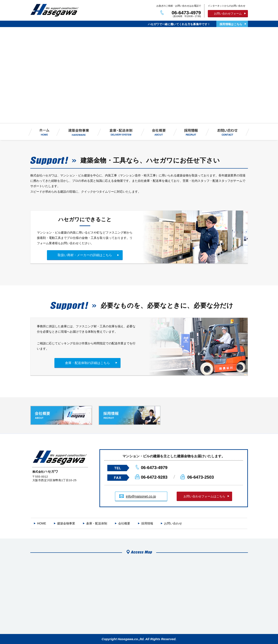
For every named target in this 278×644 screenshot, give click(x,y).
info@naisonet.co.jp (141, 496)
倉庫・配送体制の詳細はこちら (87, 363)
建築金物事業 (66, 523)
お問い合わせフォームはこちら (204, 496)
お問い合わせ (173, 523)
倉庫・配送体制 (97, 523)
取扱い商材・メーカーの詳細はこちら (85, 255)
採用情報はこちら (231, 24)
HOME (42, 523)
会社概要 (124, 523)
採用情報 (147, 523)
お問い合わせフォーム (228, 14)
